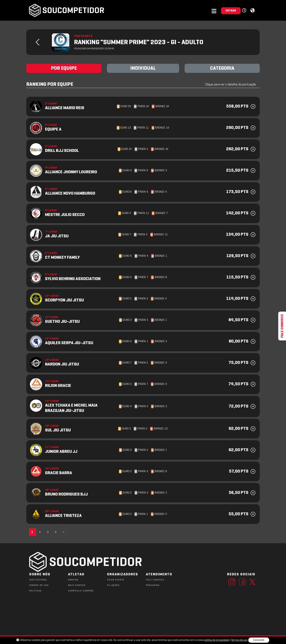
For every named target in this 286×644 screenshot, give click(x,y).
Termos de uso (239, 640)
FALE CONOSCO (155, 580)
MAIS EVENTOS (77, 585)
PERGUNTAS (153, 585)
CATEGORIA (222, 68)
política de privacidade (216, 640)
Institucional (38, 580)
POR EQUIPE (64, 68)
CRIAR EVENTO (116, 580)
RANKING (73, 580)
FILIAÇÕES (113, 585)
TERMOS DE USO (39, 585)
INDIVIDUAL (143, 68)
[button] (245, 11)
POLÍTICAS (35, 591)
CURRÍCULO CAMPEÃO (81, 591)
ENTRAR (231, 11)
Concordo (259, 640)
